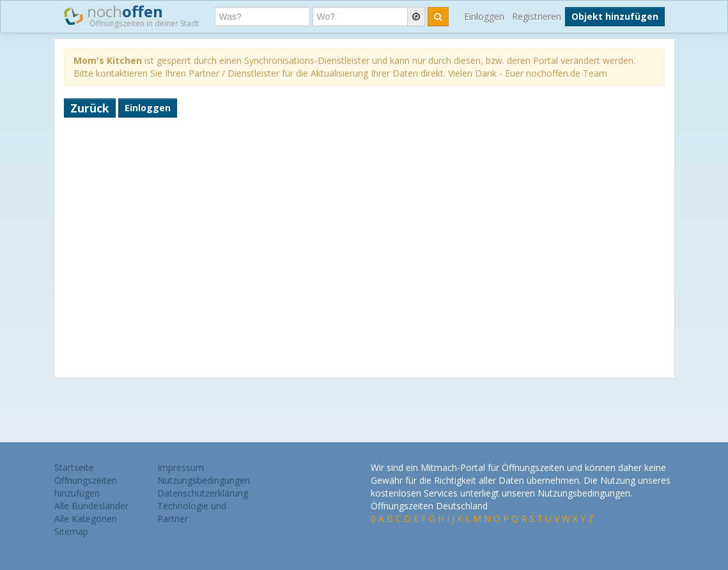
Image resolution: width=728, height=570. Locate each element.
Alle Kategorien (86, 519)
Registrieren (537, 16)
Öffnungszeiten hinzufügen (86, 487)
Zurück (90, 108)
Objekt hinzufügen (615, 16)
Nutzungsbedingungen (204, 480)
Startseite (74, 467)
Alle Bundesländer (91, 506)
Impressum (181, 467)
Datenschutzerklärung (203, 493)
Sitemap (71, 531)
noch (131, 15)
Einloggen (484, 16)
